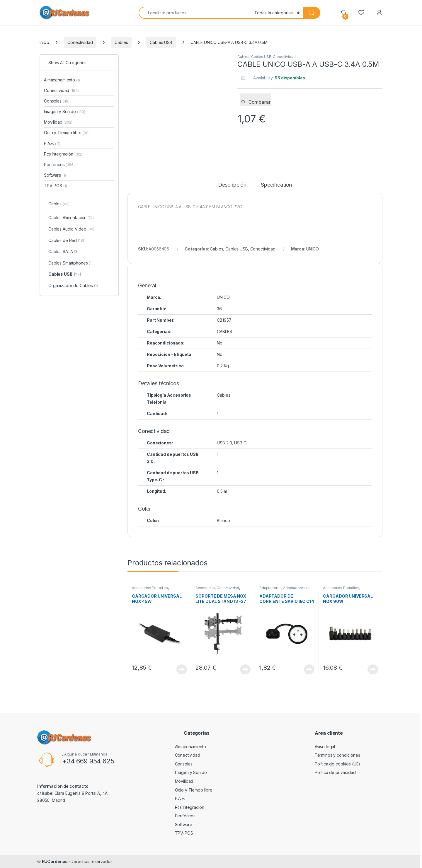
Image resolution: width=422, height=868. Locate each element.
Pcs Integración (63, 154)
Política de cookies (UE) (338, 764)
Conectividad (80, 42)
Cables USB (161, 42)
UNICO (313, 249)
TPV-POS (55, 186)
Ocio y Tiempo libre (67, 133)
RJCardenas (55, 861)
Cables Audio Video (71, 229)
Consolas (57, 101)
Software (55, 175)
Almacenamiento (62, 80)
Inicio (44, 42)
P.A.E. (52, 143)
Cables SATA (63, 252)
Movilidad (58, 122)
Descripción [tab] (232, 185)
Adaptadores (270, 588)
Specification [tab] (276, 185)
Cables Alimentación (71, 218)
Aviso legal (325, 747)
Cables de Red (66, 241)
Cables (121, 42)
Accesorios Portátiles (150, 588)
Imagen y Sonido (65, 111)
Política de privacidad (335, 772)
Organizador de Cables (73, 286)
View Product (182, 669)
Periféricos (59, 164)
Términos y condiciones (337, 755)
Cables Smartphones (70, 263)
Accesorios (205, 588)
